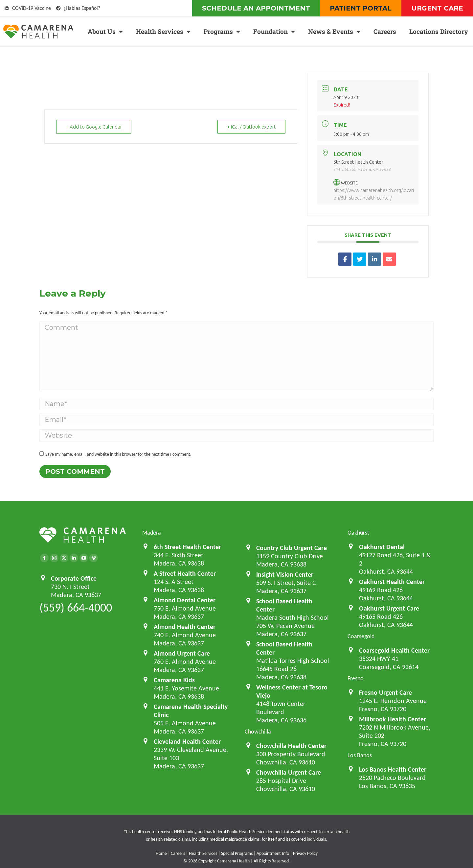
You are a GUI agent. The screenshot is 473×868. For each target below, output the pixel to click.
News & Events (334, 31)
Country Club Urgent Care (292, 548)
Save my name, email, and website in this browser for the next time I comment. (118, 454)
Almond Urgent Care (182, 653)
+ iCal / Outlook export (251, 127)
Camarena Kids (174, 680)
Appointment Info (273, 853)
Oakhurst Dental (382, 547)
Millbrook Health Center (393, 719)
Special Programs (237, 853)
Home (161, 853)
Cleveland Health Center (187, 741)
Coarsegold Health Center (394, 650)
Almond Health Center (185, 627)
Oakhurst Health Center (392, 582)
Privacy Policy (305, 853)
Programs (222, 31)
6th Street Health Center (187, 547)
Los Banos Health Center (393, 769)
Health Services (163, 31)
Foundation (274, 31)
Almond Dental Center (185, 600)
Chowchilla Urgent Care (289, 772)
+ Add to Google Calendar (94, 127)
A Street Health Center (185, 573)
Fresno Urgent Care (385, 692)
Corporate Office (74, 578)
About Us (105, 31)
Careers (385, 31)
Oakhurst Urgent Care (389, 608)
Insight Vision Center (285, 574)
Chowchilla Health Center (291, 746)
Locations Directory (439, 31)
